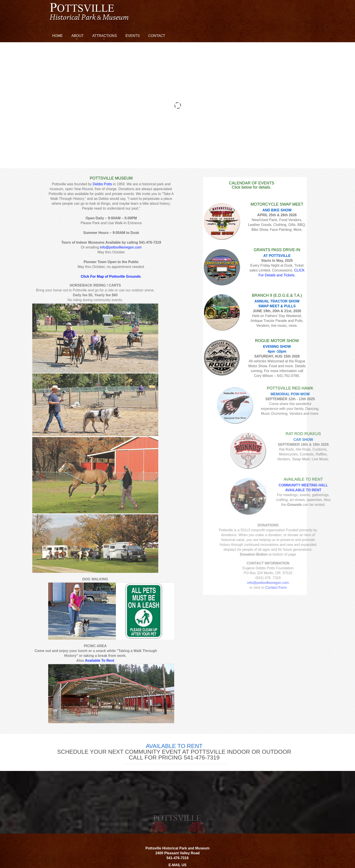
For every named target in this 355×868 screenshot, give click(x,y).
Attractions (105, 36)
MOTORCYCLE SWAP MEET (277, 204)
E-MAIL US (177, 865)
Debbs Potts (102, 184)
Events (133, 36)
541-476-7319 (177, 858)
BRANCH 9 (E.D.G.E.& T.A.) (277, 295)
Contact (157, 36)
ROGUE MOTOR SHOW (277, 341)
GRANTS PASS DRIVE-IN (277, 250)
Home (57, 36)
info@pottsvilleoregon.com (121, 247)
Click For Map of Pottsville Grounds (111, 276)
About (77, 36)
